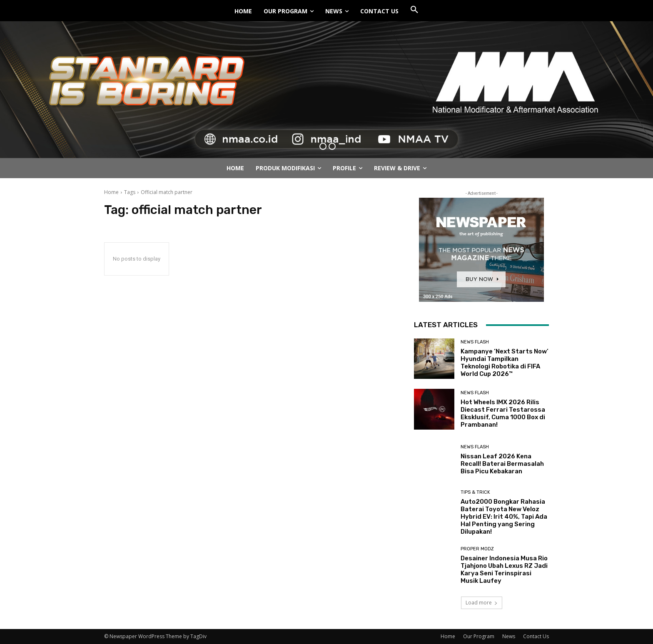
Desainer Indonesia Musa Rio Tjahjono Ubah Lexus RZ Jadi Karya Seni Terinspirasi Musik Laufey (504, 569)
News (509, 636)
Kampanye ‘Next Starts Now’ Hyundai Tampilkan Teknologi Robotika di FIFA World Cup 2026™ (505, 363)
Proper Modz (477, 549)
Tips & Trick (475, 492)
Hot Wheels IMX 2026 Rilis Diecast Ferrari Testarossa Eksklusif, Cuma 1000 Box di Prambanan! (503, 413)
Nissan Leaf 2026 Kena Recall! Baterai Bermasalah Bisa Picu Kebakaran (502, 464)
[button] (414, 10)
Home (111, 192)
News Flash (475, 342)
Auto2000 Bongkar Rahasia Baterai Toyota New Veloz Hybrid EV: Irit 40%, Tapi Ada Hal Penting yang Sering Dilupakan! (504, 517)
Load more (482, 603)
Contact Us (536, 636)
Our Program (479, 636)
